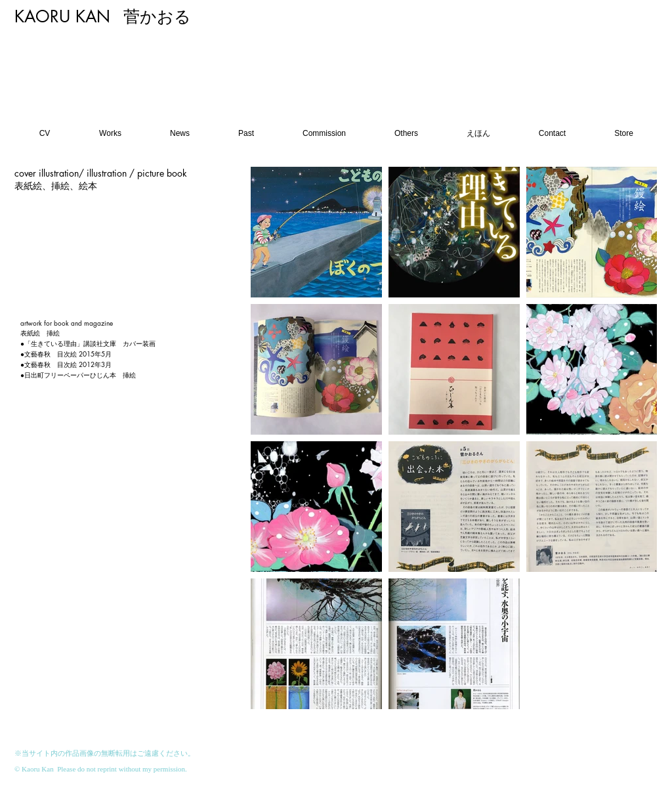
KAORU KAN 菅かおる (103, 16)
